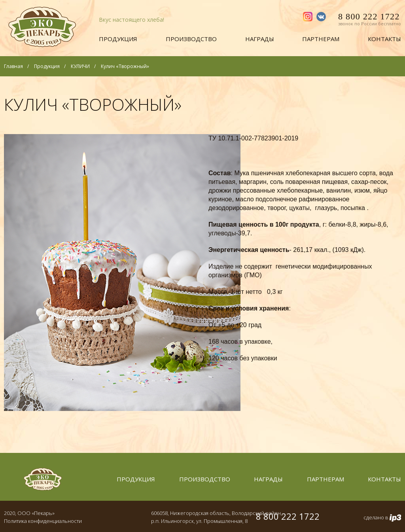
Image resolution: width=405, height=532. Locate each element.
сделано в (382, 518)
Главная (13, 66)
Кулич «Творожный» (125, 66)
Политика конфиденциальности (43, 521)
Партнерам (321, 39)
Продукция (118, 39)
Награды (260, 39)
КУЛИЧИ (80, 66)
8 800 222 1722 (370, 20)
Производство (191, 39)
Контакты (384, 39)
